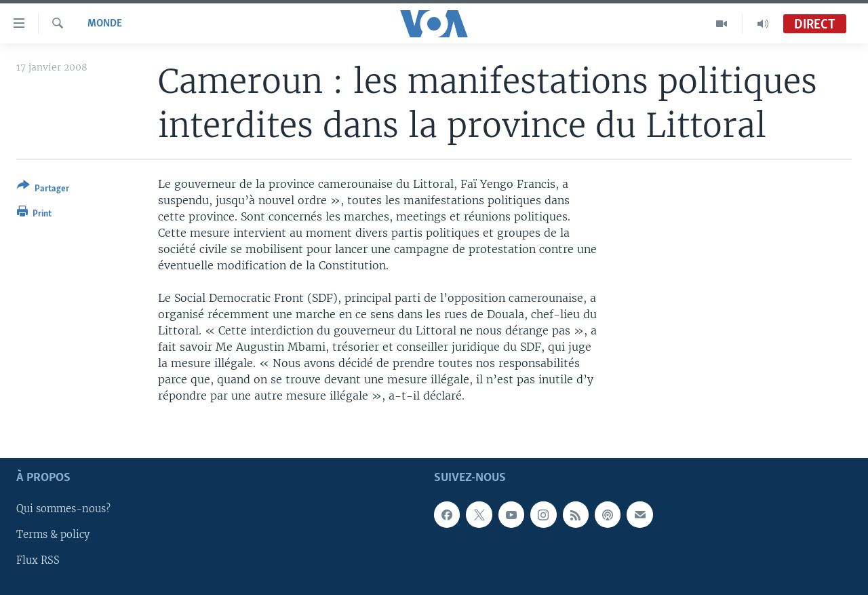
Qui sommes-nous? (63, 509)
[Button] (43, 190)
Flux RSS (38, 560)
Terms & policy (53, 535)
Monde (105, 24)
